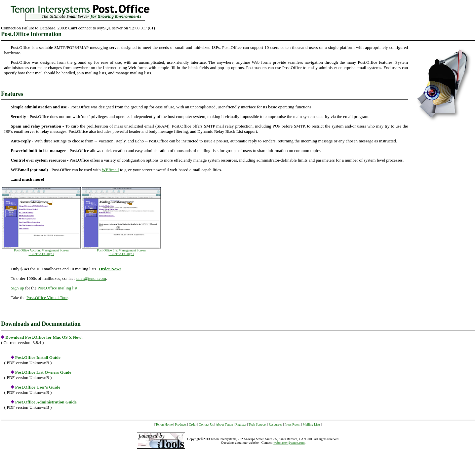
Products (181, 424)
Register (241, 424)
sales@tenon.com (91, 278)
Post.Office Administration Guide (46, 402)
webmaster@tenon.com (289, 443)
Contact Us (206, 424)
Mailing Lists (312, 424)
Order (193, 424)
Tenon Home (164, 424)
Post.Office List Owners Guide (43, 372)
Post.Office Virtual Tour (47, 298)
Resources (276, 424)
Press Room (293, 424)
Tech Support (257, 424)
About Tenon (224, 424)
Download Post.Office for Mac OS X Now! (44, 337)
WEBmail (110, 170)
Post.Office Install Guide (38, 357)
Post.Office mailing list (57, 288)
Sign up (18, 288)
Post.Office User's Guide (38, 387)
